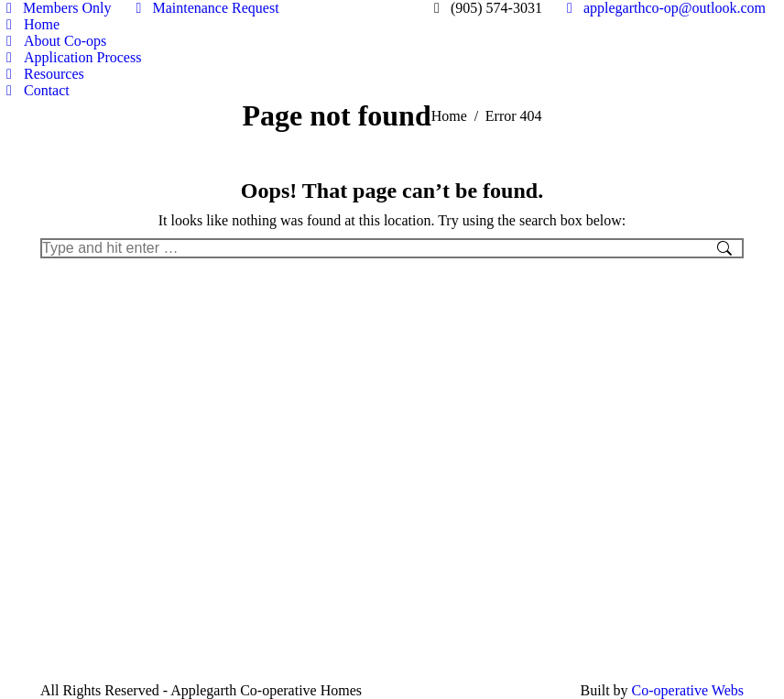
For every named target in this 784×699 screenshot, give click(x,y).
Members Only (55, 8)
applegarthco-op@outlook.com (663, 8)
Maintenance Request (204, 8)
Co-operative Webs (688, 690)
